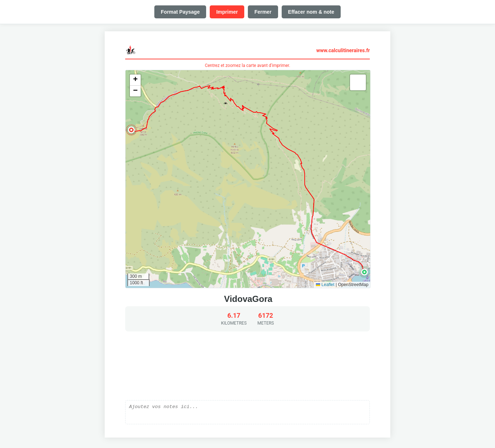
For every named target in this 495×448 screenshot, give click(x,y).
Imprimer (227, 12)
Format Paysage (180, 12)
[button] (364, 272)
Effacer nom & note (311, 12)
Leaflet (325, 285)
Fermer (263, 12)
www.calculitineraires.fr (343, 50)
